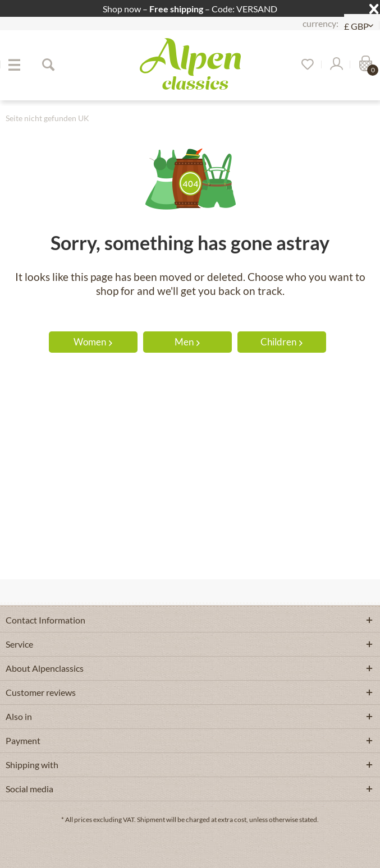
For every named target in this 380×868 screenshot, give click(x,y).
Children (281, 342)
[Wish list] (304, 64)
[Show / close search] (48, 64)
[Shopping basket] (364, 64)
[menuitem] (14, 64)
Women (93, 342)
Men (187, 342)
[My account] (336, 64)
